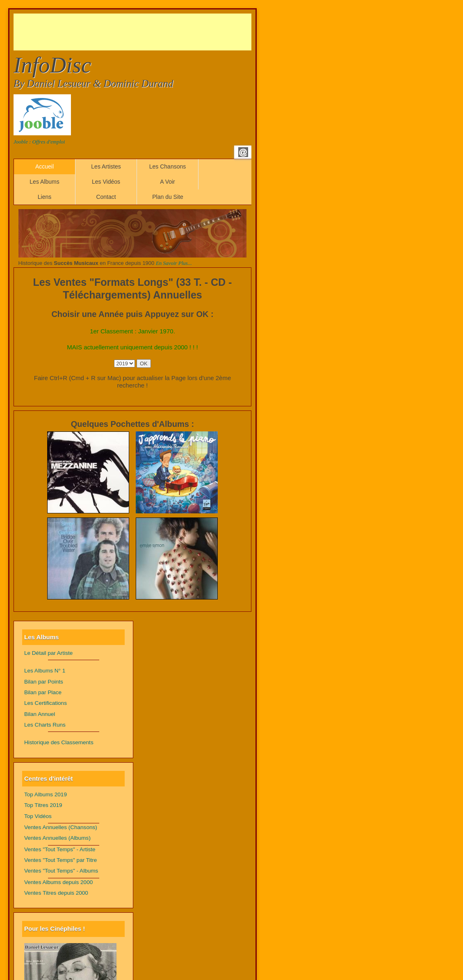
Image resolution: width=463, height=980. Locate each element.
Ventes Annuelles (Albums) (57, 838)
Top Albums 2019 (46, 794)
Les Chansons (168, 166)
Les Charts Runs (45, 725)
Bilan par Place (43, 692)
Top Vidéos (38, 816)
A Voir (168, 182)
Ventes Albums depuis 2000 (58, 882)
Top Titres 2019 (43, 805)
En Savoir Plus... (174, 263)
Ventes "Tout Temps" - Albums (61, 871)
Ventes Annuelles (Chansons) (61, 827)
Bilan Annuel (40, 714)
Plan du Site (168, 197)
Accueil (44, 166)
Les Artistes (106, 166)
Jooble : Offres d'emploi (39, 142)
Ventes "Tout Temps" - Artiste (60, 849)
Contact (106, 197)
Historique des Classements (59, 742)
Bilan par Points (44, 682)
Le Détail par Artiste (48, 653)
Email (243, 152)
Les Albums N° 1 (45, 671)
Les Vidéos (106, 182)
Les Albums (44, 182)
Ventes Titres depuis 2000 (56, 893)
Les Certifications (46, 703)
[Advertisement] (163, 32)
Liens (44, 197)
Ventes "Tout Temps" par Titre (60, 860)
